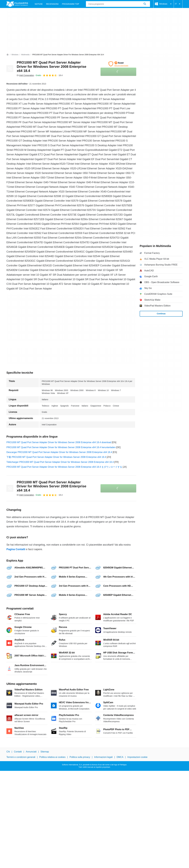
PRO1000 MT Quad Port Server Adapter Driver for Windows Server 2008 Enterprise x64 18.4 (52, 67)
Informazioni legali (103, 757)
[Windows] (15, 55)
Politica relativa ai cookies (52, 757)
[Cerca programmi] (145, 4)
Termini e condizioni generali (21, 757)
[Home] (8, 55)
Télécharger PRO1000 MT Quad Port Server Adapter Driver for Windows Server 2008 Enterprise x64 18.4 (60, 462)
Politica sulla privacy (80, 757)
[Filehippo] (17, 4)
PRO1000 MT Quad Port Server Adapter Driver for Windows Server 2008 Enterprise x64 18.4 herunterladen (61, 447)
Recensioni (52, 4)
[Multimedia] (25, 55)
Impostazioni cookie (137, 757)
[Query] (118, 4)
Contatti (18, 752)
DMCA (120, 757)
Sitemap (45, 752)
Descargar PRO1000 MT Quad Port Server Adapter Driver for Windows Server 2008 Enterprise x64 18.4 (59, 452)
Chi (8, 752)
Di (25, 75)
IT (178, 4)
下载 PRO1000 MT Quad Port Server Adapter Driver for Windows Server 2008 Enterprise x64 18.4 (56, 457)
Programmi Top (70, 4)
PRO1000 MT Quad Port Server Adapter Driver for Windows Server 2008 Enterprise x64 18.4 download (59, 442)
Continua (161, 314)
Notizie (39, 4)
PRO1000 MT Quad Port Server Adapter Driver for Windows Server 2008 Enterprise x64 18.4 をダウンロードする (64, 467)
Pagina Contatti (16, 549)
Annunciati (31, 752)
